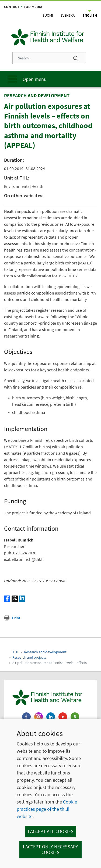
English (90, 15)
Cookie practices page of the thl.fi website (47, 809)
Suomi (48, 15)
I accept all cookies (51, 831)
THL (15, 652)
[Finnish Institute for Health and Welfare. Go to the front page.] (50, 697)
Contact (12, 7)
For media (33, 7)
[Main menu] (50, 79)
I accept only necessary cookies (50, 850)
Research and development (45, 652)
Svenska (68, 15)
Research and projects (29, 657)
